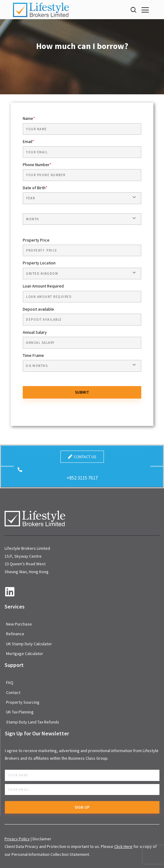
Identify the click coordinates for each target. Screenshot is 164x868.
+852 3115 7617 (82, 478)
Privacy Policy (17, 839)
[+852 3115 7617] (20, 470)
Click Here (123, 846)
